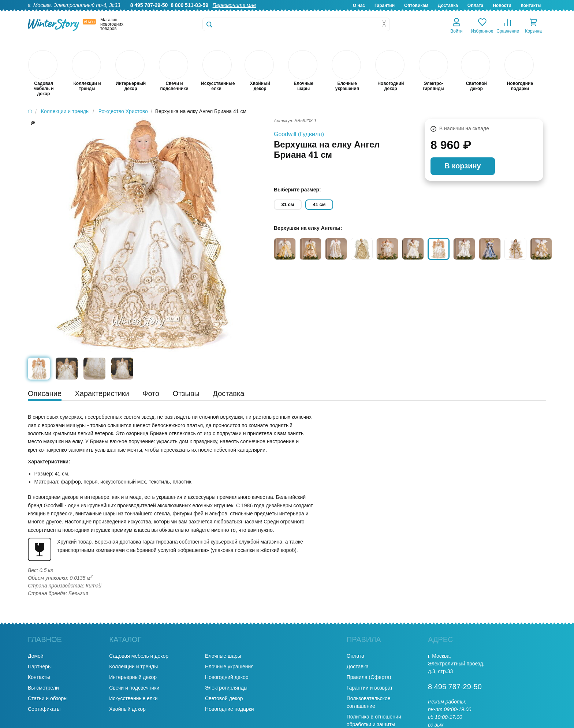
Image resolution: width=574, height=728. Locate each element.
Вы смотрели (43, 688)
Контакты (531, 5)
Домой (36, 656)
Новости (502, 5)
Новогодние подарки (229, 709)
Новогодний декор (227, 677)
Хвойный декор (127, 709)
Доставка (448, 5)
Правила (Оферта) (369, 677)
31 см (288, 204)
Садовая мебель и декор (139, 656)
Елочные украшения (229, 667)
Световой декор (224, 698)
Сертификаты (44, 709)
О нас (359, 5)
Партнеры (40, 667)
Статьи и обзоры (48, 698)
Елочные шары (223, 656)
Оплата (475, 5)
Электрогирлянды (226, 688)
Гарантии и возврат (370, 688)
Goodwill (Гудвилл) (299, 134)
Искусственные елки (133, 698)
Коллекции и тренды (133, 667)
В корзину (463, 166)
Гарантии (385, 5)
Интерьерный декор (133, 677)
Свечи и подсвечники (134, 688)
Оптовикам (416, 5)
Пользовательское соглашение (369, 702)
